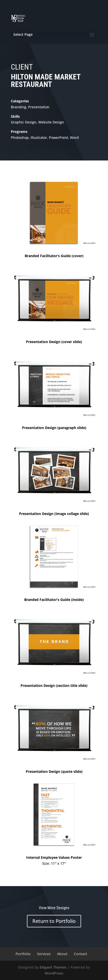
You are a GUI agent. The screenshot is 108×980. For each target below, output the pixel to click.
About (62, 954)
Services (44, 954)
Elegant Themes (53, 967)
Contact (81, 954)
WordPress (54, 973)
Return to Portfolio (54, 921)
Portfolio (23, 954)
